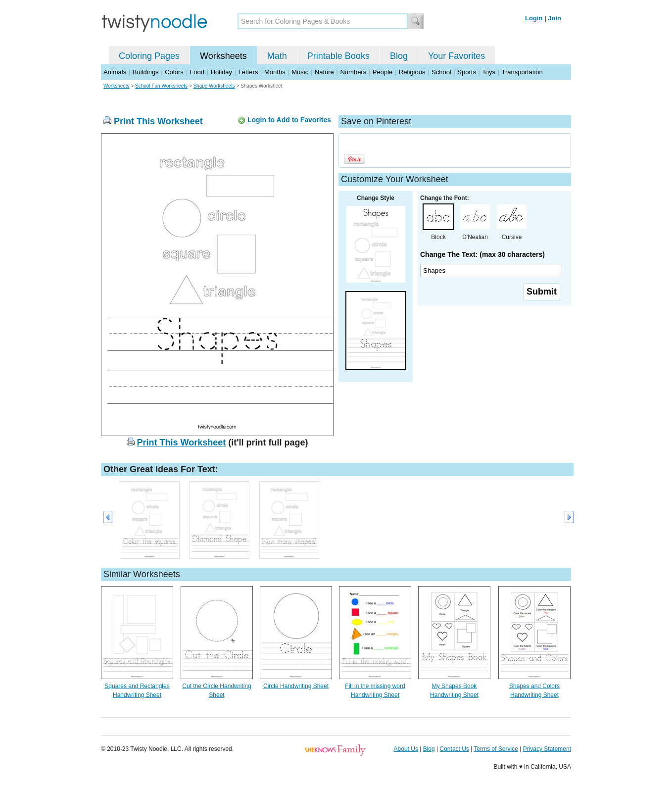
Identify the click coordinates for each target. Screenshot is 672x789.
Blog (399, 56)
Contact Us (455, 749)
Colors (174, 72)
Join (554, 18)
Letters (248, 72)
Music (300, 72)
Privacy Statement (547, 749)
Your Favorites (456, 56)
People (383, 72)
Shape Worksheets (214, 86)
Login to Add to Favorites (289, 120)
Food (197, 72)
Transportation (522, 72)
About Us (406, 749)
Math (277, 56)
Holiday (221, 72)
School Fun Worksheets (161, 86)
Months (275, 72)
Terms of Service (496, 749)
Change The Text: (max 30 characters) (482, 254)
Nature (324, 72)
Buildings (146, 72)
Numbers (353, 72)
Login (534, 18)
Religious (412, 72)
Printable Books (338, 56)
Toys (489, 72)
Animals (115, 72)
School (441, 72)
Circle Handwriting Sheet (296, 686)
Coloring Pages (149, 56)
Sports (467, 72)
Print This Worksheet (158, 121)
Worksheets (223, 56)
